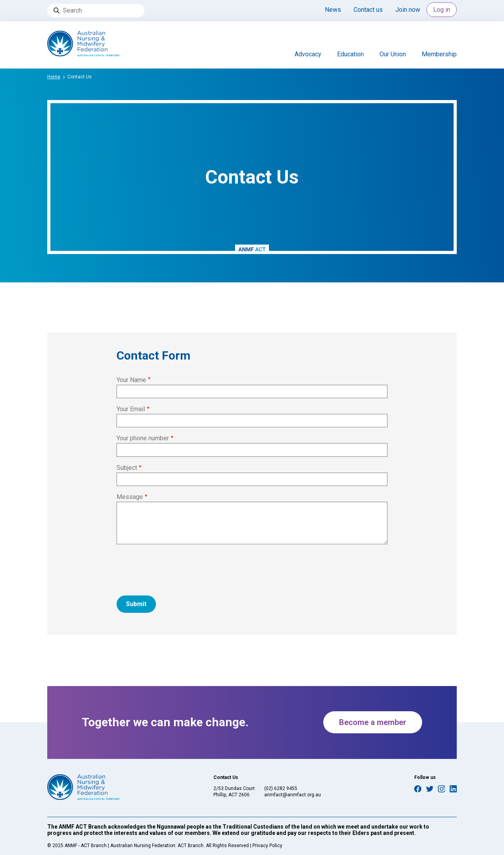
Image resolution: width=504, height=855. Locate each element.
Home (54, 77)
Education (350, 54)
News (333, 10)
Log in (442, 10)
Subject (127, 468)
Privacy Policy (267, 846)
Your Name (131, 380)
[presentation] (176, 566)
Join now (408, 10)
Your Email (131, 409)
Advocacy (308, 54)
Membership (439, 54)
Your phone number (143, 438)
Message (130, 497)
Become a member (373, 722)
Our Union (393, 54)
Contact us (368, 10)
